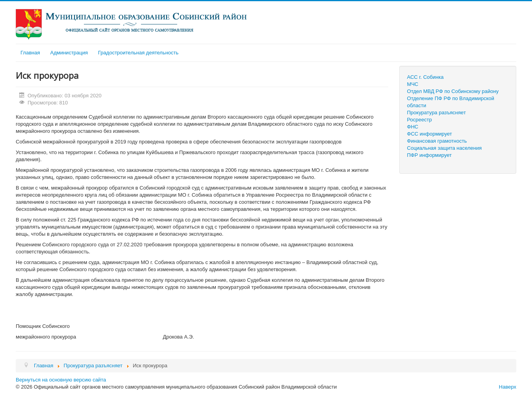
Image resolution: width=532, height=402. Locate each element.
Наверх (508, 387)
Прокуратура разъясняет (437, 113)
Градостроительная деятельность (138, 53)
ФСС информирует (430, 134)
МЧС (413, 84)
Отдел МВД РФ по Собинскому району (453, 91)
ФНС (413, 127)
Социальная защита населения (445, 148)
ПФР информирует (430, 155)
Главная (30, 53)
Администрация (69, 53)
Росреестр (420, 120)
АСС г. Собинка (425, 77)
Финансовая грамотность (437, 141)
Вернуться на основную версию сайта (61, 380)
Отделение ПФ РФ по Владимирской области (451, 102)
